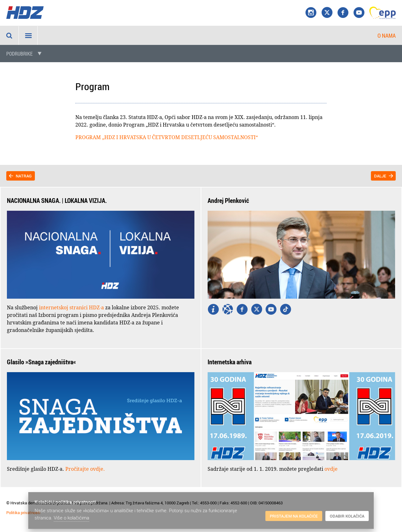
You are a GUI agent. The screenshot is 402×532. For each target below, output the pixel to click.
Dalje (380, 176)
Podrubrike (19, 54)
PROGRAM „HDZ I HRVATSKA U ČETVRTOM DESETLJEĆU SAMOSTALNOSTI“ (167, 137)
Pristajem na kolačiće (294, 516)
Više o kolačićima (71, 518)
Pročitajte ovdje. (85, 469)
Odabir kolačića (347, 516)
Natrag (24, 176)
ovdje (331, 469)
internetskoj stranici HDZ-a (71, 307)
